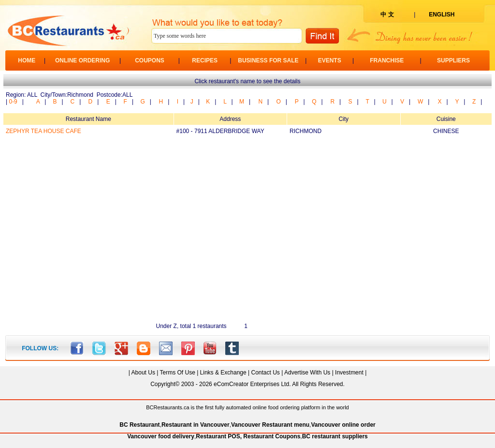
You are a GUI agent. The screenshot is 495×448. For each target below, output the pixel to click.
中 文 (387, 15)
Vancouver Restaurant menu (270, 425)
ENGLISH (442, 15)
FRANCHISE (387, 60)
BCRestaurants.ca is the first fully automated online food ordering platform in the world (247, 407)
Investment (349, 373)
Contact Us (265, 373)
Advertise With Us (307, 373)
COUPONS (150, 60)
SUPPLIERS (453, 60)
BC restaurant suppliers (335, 436)
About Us (143, 373)
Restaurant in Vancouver (196, 425)
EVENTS (330, 60)
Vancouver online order (343, 425)
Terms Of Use (177, 373)
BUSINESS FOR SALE (268, 60)
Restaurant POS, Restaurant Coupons (248, 436)
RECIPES (205, 60)
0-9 (13, 102)
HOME (27, 60)
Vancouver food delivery (161, 436)
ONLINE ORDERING (82, 60)
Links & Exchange (223, 373)
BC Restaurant (139, 425)
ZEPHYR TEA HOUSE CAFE (44, 131)
